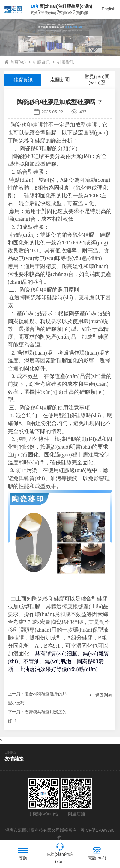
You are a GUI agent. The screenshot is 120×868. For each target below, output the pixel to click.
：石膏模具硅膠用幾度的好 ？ (37, 715)
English (109, 9)
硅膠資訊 (41, 62)
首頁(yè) (18, 62)
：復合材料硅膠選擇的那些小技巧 (37, 697)
